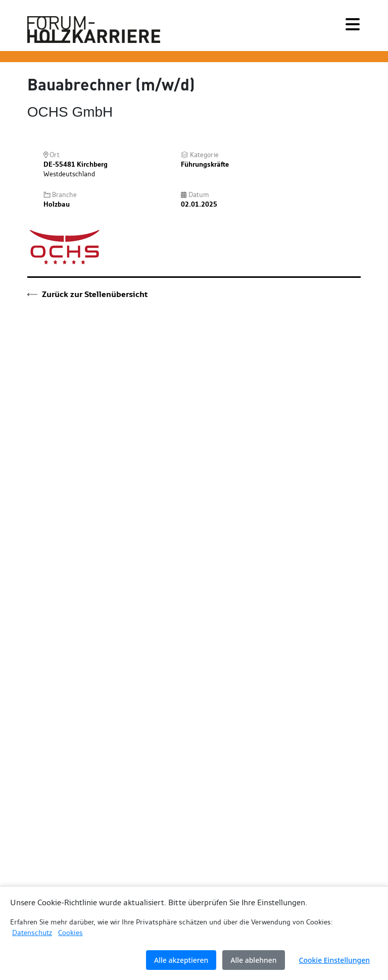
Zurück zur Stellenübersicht (87, 294)
